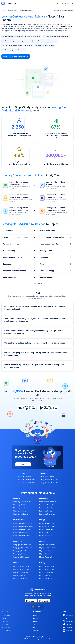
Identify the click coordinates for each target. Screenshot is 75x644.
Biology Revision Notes (47, 523)
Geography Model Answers (23, 548)
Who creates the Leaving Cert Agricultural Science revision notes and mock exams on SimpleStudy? (37, 320)
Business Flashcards (20, 578)
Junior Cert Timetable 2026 (26, 483)
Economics (44, 498)
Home (4, 10)
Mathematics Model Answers (23, 526)
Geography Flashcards (21, 557)
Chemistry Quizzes (20, 511)
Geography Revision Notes (22, 545)
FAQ (35, 627)
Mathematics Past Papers (22, 529)
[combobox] (65, 3)
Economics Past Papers (47, 508)
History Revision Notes (47, 566)
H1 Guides (5, 624)
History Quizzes (45, 575)
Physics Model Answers (47, 548)
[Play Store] (48, 408)
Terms (35, 624)
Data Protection (28, 639)
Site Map (49, 639)
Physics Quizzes (45, 554)
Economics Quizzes (46, 511)
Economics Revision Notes (48, 502)
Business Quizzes (19, 575)
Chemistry (17, 498)
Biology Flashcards (46, 536)
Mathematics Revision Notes (23, 523)
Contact (36, 631)
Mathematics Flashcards (21, 536)
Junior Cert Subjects (24, 477)
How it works (6, 615)
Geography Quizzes (20, 554)
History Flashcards (46, 578)
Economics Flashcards (47, 514)
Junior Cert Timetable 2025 (26, 480)
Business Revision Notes (22, 566)
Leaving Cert (13, 10)
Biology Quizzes (45, 532)
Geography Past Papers (21, 551)
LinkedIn (68, 631)
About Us (37, 615)
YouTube (68, 627)
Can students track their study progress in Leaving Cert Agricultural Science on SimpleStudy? (37, 332)
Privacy (36, 621)
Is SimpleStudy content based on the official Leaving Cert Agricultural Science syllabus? (37, 308)
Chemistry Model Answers (22, 505)
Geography (18, 541)
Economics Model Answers (49, 505)
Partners (36, 618)
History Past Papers (46, 572)
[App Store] (27, 408)
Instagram (68, 621)
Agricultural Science (26, 10)
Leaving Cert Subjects (46, 477)
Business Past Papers (21, 572)
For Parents (6, 627)
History (42, 563)
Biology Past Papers (46, 529)
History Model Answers (47, 569)
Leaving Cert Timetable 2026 (49, 483)
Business (17, 563)
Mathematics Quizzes (20, 532)
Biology (42, 520)
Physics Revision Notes (47, 545)
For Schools (6, 631)
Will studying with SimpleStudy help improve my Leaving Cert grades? (37, 343)
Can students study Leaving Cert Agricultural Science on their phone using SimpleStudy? (37, 366)
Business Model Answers (22, 569)
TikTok (67, 624)
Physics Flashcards (46, 557)
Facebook (68, 615)
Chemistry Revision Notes (22, 502)
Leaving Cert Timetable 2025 (49, 480)
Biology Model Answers (47, 526)
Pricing (4, 618)
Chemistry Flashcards (21, 514)
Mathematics (18, 520)
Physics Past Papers (46, 551)
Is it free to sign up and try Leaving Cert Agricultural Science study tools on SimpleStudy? (37, 354)
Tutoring (5, 621)
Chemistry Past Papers (21, 508)
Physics (42, 541)
